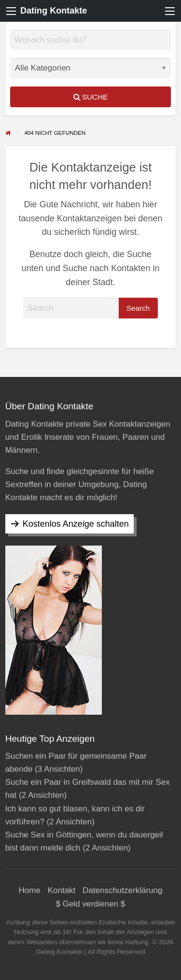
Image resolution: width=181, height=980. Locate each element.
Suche (91, 97)
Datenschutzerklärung (122, 890)
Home (30, 890)
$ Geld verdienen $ (91, 904)
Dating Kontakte (54, 11)
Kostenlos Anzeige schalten (76, 524)
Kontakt (62, 890)
